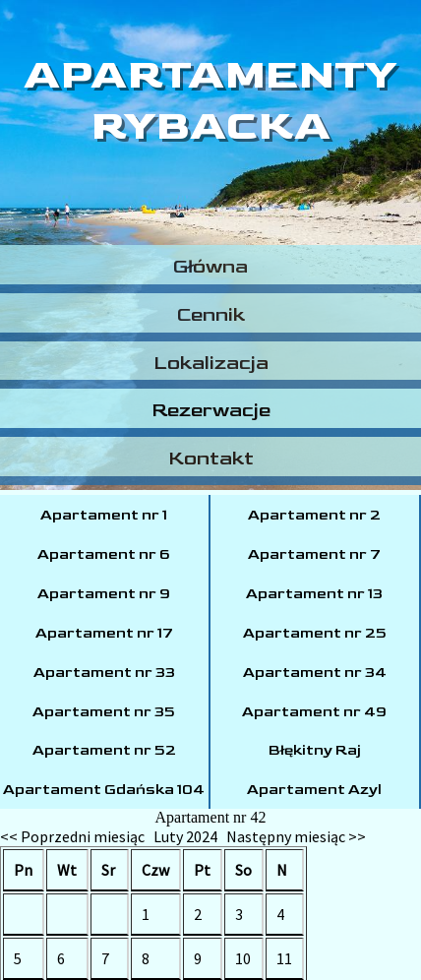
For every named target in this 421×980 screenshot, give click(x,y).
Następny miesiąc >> (296, 836)
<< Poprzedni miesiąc (72, 836)
